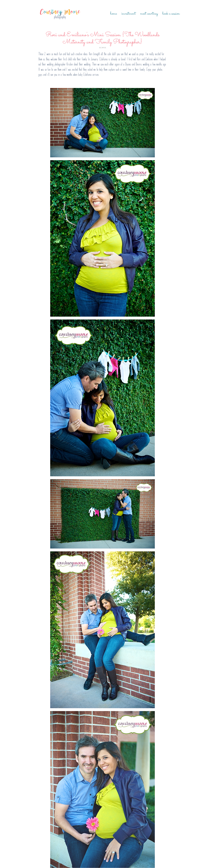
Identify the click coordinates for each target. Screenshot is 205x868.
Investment (129, 14)
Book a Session (171, 14)
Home (114, 14)
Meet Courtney (149, 14)
